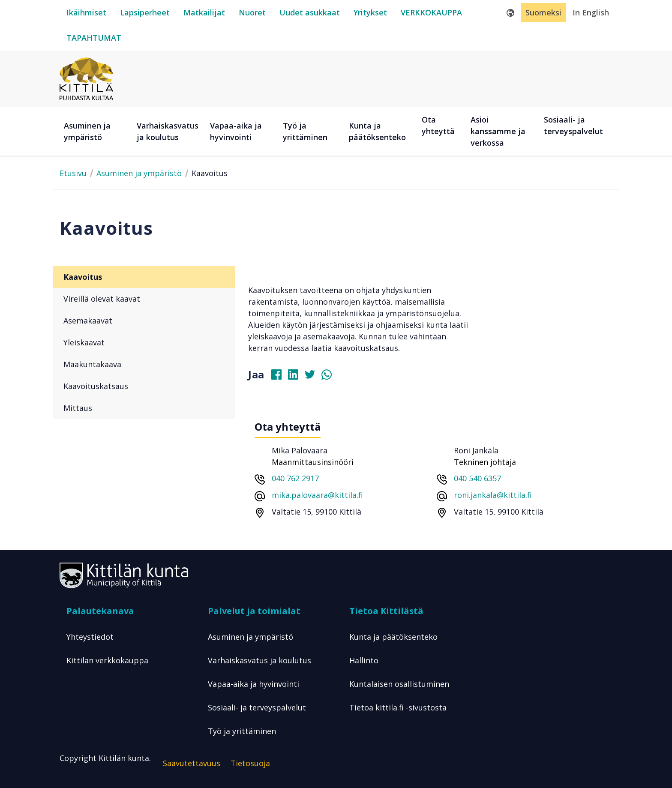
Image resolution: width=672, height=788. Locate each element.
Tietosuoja (250, 763)
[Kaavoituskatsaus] (144, 386)
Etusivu (73, 173)
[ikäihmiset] (86, 13)
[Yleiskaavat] (144, 343)
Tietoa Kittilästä (386, 611)
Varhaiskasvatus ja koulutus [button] (168, 131)
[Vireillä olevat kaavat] (144, 299)
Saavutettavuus (192, 763)
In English (591, 12)
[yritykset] (370, 13)
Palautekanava (100, 611)
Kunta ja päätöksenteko (393, 637)
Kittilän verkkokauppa (107, 660)
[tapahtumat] (94, 38)
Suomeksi (543, 12)
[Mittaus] (144, 408)
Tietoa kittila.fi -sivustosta (398, 707)
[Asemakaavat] (144, 321)
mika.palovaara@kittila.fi (317, 495)
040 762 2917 (295, 478)
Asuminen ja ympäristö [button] (87, 131)
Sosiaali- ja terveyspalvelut (257, 707)
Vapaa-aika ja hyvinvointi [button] (236, 131)
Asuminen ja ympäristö (139, 173)
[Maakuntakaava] (144, 364)
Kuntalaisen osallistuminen (399, 684)
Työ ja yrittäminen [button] (305, 131)
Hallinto (364, 660)
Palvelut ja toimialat (254, 611)
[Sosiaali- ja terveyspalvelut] (576, 131)
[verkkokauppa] (431, 13)
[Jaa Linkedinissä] (297, 377)
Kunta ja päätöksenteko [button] (377, 131)
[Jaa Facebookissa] (280, 377)
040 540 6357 (477, 478)
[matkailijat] (204, 13)
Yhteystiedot (90, 637)
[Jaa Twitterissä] (313, 377)
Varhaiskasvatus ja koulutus (259, 660)
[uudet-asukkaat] (310, 13)
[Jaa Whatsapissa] (330, 377)
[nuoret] (252, 13)
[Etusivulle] (86, 78)
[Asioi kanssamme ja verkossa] (503, 131)
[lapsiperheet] (145, 13)
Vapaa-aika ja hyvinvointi (253, 684)
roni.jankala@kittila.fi (493, 495)
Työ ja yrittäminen (242, 731)
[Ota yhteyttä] (442, 131)
